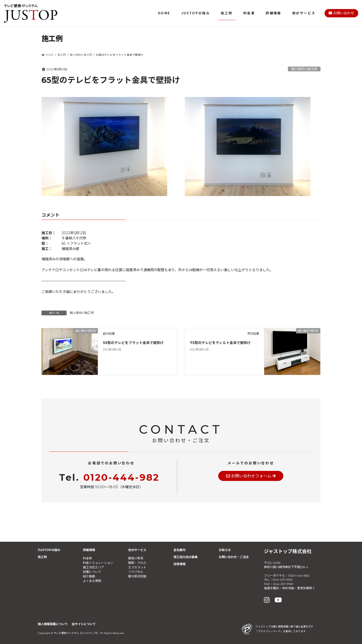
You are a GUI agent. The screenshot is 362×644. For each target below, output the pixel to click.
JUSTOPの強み (49, 550)
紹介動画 (89, 576)
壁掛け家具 (136, 558)
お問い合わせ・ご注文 (234, 557)
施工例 (42, 557)
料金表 (87, 558)
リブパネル (136, 572)
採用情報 (179, 564)
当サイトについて (84, 624)
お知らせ (225, 550)
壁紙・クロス (137, 563)
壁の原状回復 (137, 576)
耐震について (92, 572)
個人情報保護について (53, 624)
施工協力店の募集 (186, 557)
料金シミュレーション (98, 563)
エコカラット (137, 567)
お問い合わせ (341, 13)
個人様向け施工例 (304, 69)
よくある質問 (92, 581)
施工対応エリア (94, 567)
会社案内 (179, 550)
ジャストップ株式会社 (288, 551)
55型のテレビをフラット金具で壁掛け (133, 343)
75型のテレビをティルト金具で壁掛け (220, 343)
